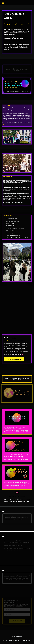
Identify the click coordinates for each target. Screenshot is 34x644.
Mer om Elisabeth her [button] (14, 359)
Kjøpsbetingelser (17, 636)
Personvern (17, 634)
